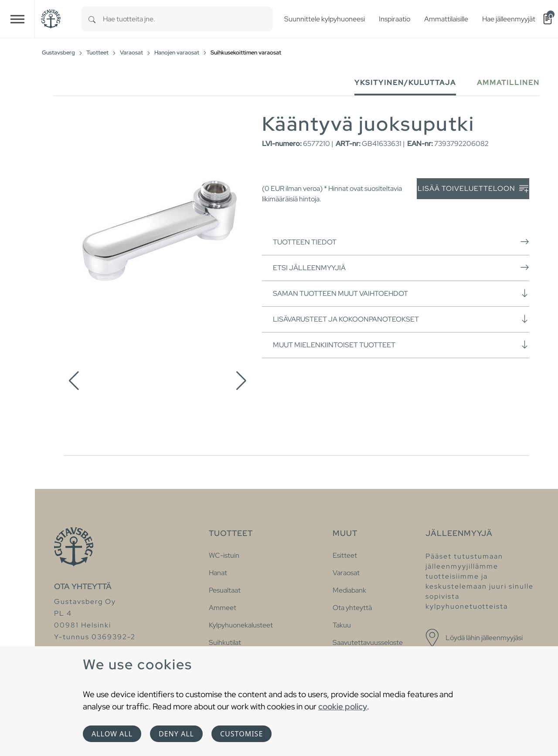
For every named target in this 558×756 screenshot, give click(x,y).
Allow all (112, 734)
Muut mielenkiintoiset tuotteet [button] (401, 345)
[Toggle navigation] (17, 19)
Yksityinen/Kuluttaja (405, 83)
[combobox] (188, 19)
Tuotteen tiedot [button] (401, 242)
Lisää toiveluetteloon (473, 189)
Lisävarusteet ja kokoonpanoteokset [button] (401, 319)
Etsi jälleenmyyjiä (401, 268)
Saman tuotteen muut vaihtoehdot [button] (401, 293)
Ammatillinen (508, 83)
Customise (242, 734)
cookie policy (343, 706)
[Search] (92, 19)
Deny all (176, 734)
